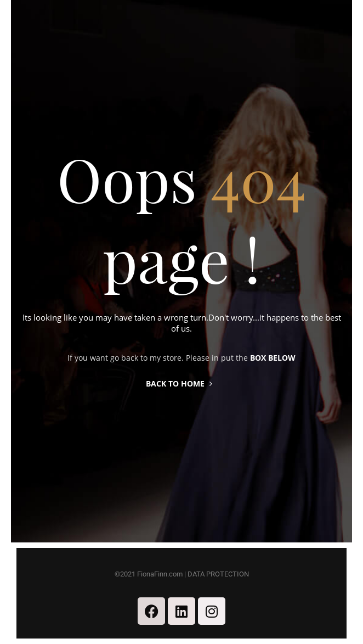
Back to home (179, 383)
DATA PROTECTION (218, 574)
